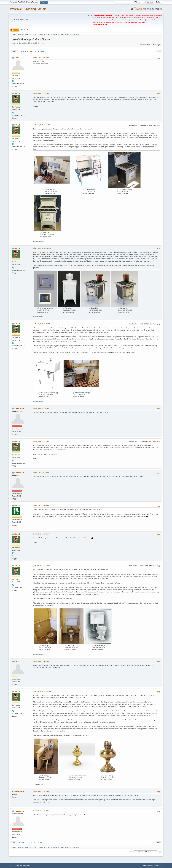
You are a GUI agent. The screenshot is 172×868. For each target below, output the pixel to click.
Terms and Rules (152, 865)
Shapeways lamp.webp (77, 776)
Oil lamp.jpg (44, 776)
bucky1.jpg (45, 233)
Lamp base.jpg (107, 776)
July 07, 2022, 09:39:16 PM (41, 791)
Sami (17, 58)
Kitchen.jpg (50, 189)
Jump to (131, 852)
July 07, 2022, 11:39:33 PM (41, 811)
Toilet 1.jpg (43, 646)
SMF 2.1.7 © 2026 (14, 865)
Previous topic (146, 45)
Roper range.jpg (89, 189)
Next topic (157, 45)
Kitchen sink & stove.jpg (82, 393)
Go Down (14, 51)
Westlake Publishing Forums (28, 9)
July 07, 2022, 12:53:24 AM (41, 473)
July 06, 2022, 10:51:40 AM (41, 408)
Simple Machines (25, 865)
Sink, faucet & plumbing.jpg (48, 393)
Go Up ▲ (161, 865)
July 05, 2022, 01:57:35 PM (41, 93)
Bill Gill (18, 506)
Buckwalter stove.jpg (124, 189)
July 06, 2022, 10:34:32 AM (43, 248)
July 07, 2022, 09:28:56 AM (41, 534)
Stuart (17, 93)
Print (159, 51)
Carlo (17, 661)
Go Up (13, 843)
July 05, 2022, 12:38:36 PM (41, 58)
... (39, 51)
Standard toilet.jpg (99, 646)
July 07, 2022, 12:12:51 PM (43, 566)
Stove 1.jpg (93, 308)
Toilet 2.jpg (69, 646)
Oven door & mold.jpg (45, 308)
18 (41, 51)
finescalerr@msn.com (100, 25)
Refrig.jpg (67, 308)
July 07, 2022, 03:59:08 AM (41, 506)
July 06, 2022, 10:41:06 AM (43, 324)
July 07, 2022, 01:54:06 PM (41, 661)
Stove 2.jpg (123, 308)
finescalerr (19, 408)
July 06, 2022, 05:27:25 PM (41, 441)
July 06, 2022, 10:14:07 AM (43, 125)
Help (145, 865)
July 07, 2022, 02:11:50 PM (43, 691)
